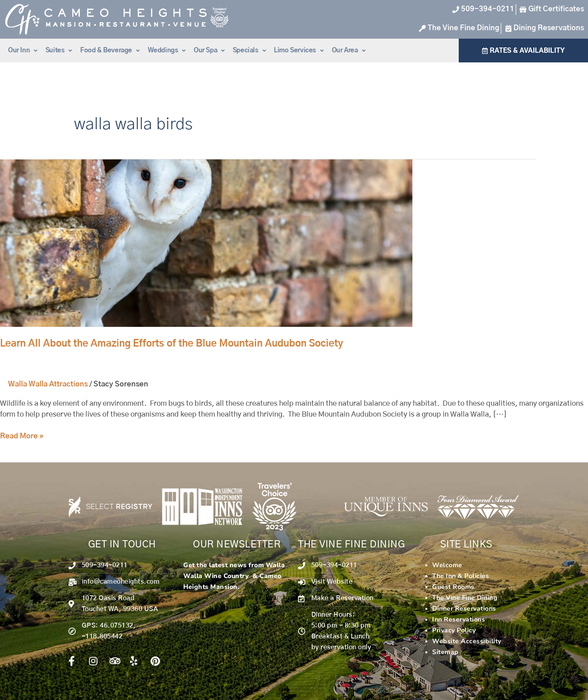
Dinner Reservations (464, 609)
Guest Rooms (453, 587)
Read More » (22, 436)
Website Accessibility (467, 641)
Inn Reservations (459, 619)
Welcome (447, 565)
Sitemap (445, 652)
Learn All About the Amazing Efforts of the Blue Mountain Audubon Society (172, 344)
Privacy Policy (454, 630)
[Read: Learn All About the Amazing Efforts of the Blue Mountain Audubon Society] (206, 243)
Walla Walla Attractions (48, 384)
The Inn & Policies (461, 576)
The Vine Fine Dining (465, 598)
